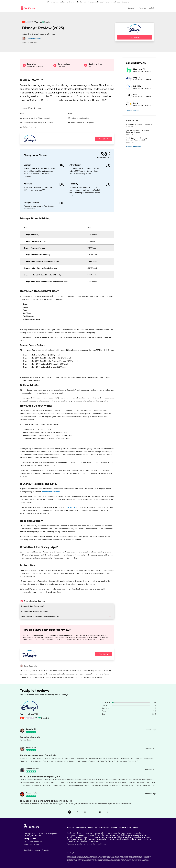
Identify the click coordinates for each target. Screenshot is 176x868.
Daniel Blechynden (34, 38)
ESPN (136, 103)
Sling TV (137, 78)
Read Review (138, 71)
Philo (135, 95)
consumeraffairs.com (51, 492)
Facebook (71, 507)
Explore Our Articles (133, 147)
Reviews (142, 8)
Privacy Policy (104, 827)
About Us (70, 827)
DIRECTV (137, 86)
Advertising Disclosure (121, 2)
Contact (136, 827)
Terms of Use (92, 827)
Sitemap (114, 827)
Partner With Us (125, 827)
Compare (132, 8)
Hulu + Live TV (139, 69)
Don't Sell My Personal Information (37, 850)
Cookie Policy (81, 827)
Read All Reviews (132, 111)
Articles (152, 8)
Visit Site (148, 71)
